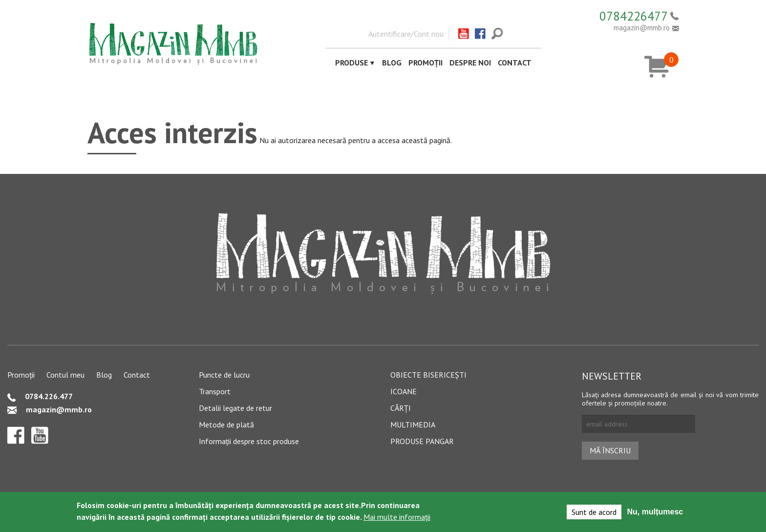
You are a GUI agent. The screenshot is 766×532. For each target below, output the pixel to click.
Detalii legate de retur (235, 408)
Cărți (401, 408)
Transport (215, 391)
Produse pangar (422, 441)
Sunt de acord (594, 512)
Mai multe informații (397, 517)
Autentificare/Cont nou (406, 34)
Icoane (404, 391)
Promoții (426, 63)
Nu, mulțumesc (655, 512)
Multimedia (413, 425)
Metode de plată (226, 425)
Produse (351, 63)
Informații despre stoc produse (249, 441)
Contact (515, 63)
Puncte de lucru (224, 375)
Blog (392, 63)
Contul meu (65, 375)
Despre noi (470, 63)
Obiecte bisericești (428, 375)
